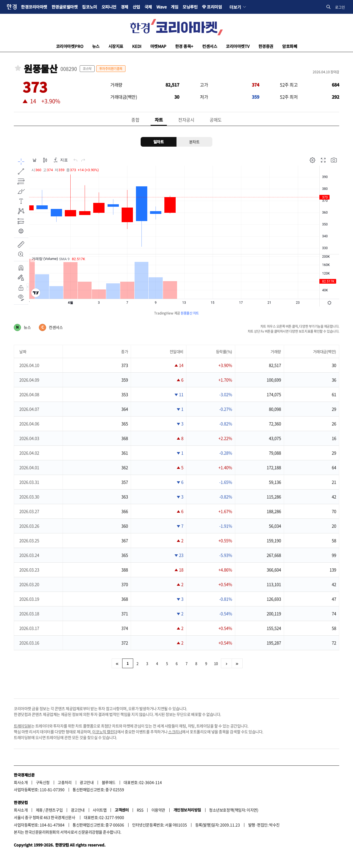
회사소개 (21, 782)
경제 (125, 7)
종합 (135, 120)
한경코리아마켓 (34, 7)
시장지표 (116, 46)
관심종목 (18, 68)
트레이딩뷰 (22, 726)
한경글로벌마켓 (65, 7)
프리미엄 (214, 7)
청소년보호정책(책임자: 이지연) (234, 810)
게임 (174, 7)
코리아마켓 (70, 46)
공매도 (216, 120)
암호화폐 (290, 46)
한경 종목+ (184, 46)
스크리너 (175, 732)
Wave (161, 7)
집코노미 (89, 7)
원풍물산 (41, 69)
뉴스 (96, 46)
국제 (148, 7)
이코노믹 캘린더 (105, 732)
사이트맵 (100, 810)
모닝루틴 (190, 7)
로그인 (340, 7)
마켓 (158, 46)
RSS (140, 810)
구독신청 (43, 782)
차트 (159, 120)
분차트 (194, 142)
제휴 (39, 810)
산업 (136, 7)
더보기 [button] (235, 7)
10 (216, 663)
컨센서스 (210, 46)
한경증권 (266, 46)
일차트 (159, 142)
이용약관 (158, 810)
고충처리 (65, 782)
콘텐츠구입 (54, 810)
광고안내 (87, 782)
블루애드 (109, 782)
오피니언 (109, 7)
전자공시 (186, 120)
